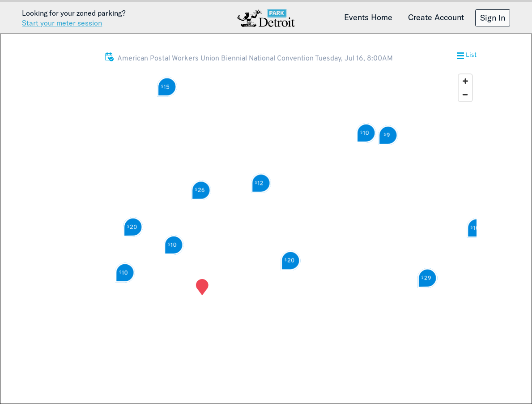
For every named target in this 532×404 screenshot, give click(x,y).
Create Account (436, 17)
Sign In (493, 17)
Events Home (368, 17)
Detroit (266, 18)
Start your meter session (62, 23)
